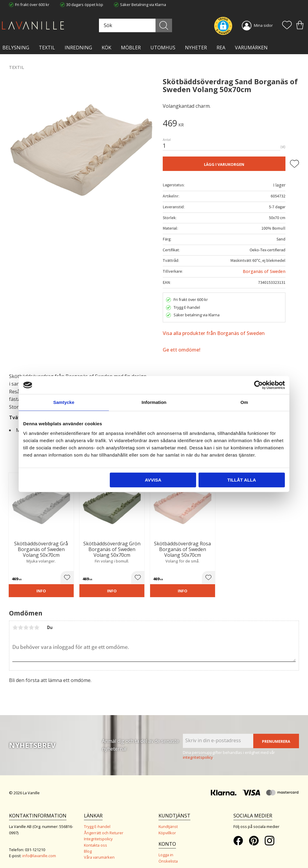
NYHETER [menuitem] (196, 48)
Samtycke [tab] (64, 402)
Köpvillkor (167, 827)
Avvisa (153, 480)
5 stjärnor (37, 622)
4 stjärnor (31, 622)
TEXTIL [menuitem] (47, 48)
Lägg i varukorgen (224, 164)
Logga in (166, 849)
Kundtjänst (168, 821)
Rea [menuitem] (221, 48)
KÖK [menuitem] (106, 48)
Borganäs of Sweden (264, 271)
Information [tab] (154, 402)
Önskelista (168, 855)
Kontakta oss (95, 839)
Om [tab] (244, 402)
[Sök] (168, 25)
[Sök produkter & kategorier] (142, 25)
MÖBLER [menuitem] (131, 48)
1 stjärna (15, 622)
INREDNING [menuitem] (78, 48)
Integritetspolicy (98, 833)
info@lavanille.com (39, 850)
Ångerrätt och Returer (104, 827)
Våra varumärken (99, 852)
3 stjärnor (26, 622)
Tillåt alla (242, 480)
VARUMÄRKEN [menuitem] (251, 48)
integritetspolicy (198, 752)
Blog (88, 845)
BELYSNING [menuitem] (16, 48)
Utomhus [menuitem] (163, 48)
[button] (287, 26)
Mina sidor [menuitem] (263, 25)
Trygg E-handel (97, 821)
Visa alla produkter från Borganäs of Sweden (214, 333)
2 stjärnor (20, 622)
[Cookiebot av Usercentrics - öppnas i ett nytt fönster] (259, 385)
